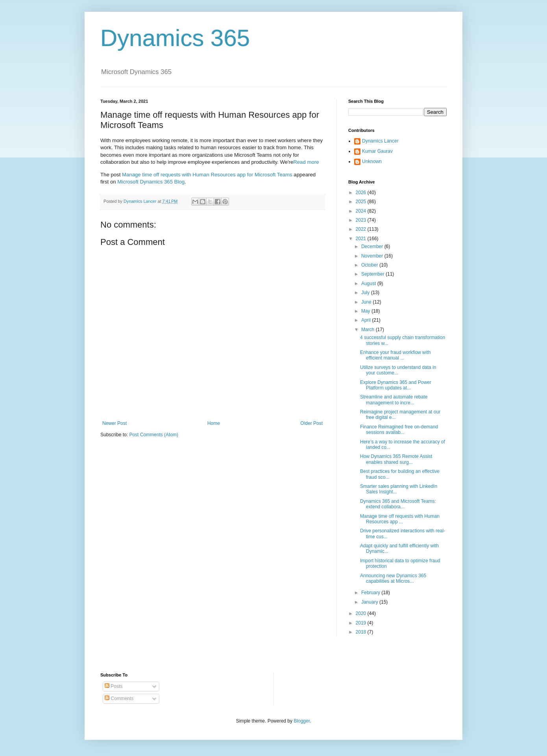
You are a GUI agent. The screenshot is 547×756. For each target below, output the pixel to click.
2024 (362, 211)
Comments (119, 699)
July (366, 293)
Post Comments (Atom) (154, 435)
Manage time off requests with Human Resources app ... (400, 519)
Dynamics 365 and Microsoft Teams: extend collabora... (398, 504)
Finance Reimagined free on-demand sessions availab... (399, 430)
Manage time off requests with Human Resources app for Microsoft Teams (207, 175)
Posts (114, 686)
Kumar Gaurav (377, 151)
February (371, 593)
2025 (362, 202)
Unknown (372, 161)
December (373, 246)
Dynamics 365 (175, 38)
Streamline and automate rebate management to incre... (394, 400)
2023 (362, 220)
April (367, 320)
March (369, 330)
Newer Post (115, 423)
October (370, 265)
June (367, 302)
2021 (362, 239)
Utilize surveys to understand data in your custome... (398, 370)
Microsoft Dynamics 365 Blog (151, 182)
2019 (362, 623)
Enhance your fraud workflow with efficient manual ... (395, 355)
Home (214, 423)
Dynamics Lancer (380, 141)
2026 (362, 193)
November (373, 256)
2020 (362, 613)
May (366, 311)
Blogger (302, 721)
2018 (362, 632)
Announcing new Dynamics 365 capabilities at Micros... (393, 578)
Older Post (311, 423)
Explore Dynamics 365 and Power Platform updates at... (396, 385)
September (373, 274)
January (370, 602)
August (369, 283)
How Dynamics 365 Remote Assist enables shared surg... (396, 459)
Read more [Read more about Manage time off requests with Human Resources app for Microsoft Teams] (306, 162)
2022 (362, 229)
